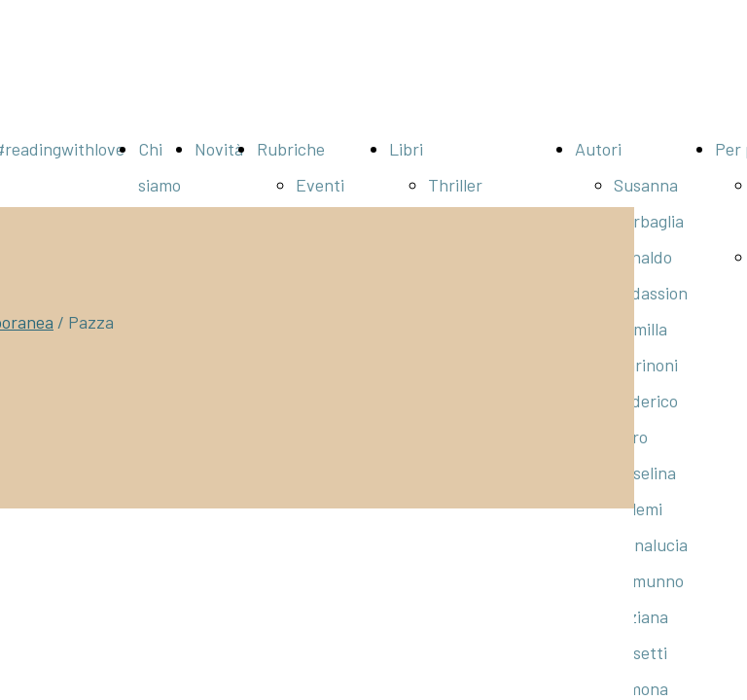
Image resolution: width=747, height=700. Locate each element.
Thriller (455, 185)
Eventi (320, 185)
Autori (598, 149)
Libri (406, 149)
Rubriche (291, 149)
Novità (219, 149)
